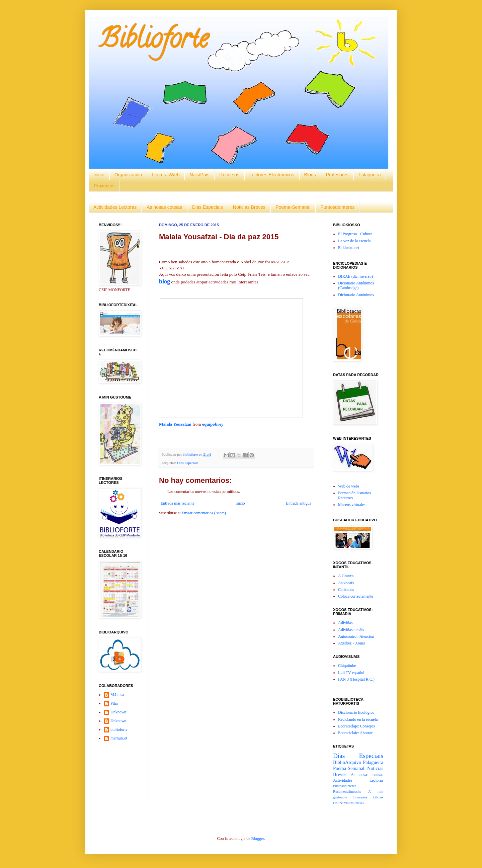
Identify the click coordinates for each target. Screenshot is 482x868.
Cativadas (346, 590)
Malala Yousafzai (175, 424)
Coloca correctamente (356, 596)
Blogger (257, 839)
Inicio (99, 175)
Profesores (337, 175)
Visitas (349, 803)
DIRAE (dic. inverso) (355, 276)
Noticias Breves (249, 207)
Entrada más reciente (178, 503)
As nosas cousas (164, 207)
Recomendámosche (347, 791)
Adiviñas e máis (351, 630)
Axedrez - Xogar (352, 643)
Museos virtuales (352, 505)
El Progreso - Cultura (355, 234)
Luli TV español (351, 673)
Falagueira (370, 175)
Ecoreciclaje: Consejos (356, 726)
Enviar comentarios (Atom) (204, 513)
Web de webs (349, 486)
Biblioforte (153, 41)
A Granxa (346, 576)
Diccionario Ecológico (356, 712)
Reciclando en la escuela (358, 719)
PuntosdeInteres (337, 207)
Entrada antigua (299, 503)
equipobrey (213, 424)
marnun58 (119, 738)
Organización (128, 175)
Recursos (229, 175)
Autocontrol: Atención (356, 636)
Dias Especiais (208, 207)
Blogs (310, 175)
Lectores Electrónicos (272, 175)
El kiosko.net (349, 248)
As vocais (346, 583)
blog (165, 281)
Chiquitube (347, 666)
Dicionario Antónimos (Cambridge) (356, 285)
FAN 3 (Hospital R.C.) (356, 679)
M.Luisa (117, 695)
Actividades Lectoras (115, 207)
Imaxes (359, 803)
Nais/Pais (199, 175)
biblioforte (119, 729)
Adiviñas (345, 623)
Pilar (114, 703)
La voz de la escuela (354, 241)
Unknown (118, 712)
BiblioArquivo (347, 762)
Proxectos (104, 186)
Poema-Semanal (293, 207)
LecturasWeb (166, 175)
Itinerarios (360, 797)
